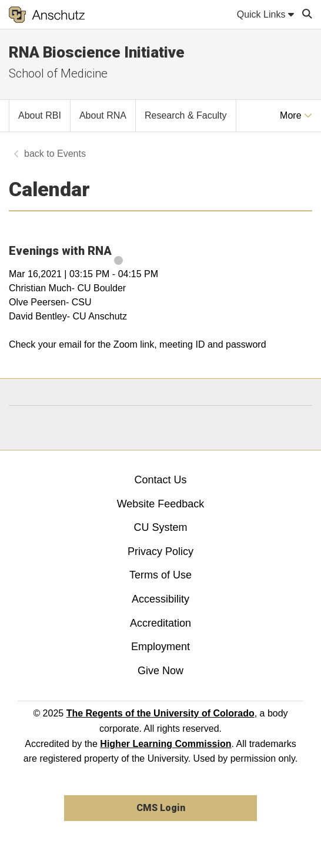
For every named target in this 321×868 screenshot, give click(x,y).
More (296, 115)
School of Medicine (58, 73)
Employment (160, 647)
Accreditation (160, 623)
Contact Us (160, 480)
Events (71, 154)
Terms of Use (160, 575)
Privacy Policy (160, 551)
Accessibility (160, 599)
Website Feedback (161, 504)
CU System (160, 527)
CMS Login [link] (161, 808)
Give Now (160, 671)
